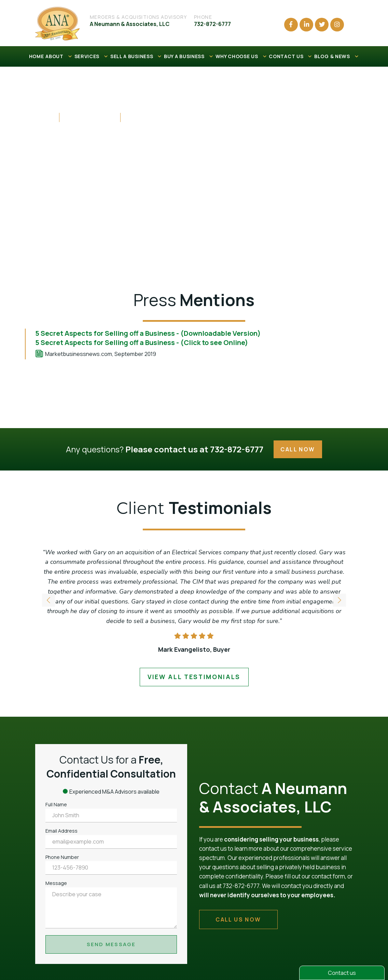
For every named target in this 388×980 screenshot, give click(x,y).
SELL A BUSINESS (136, 56)
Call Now (298, 449)
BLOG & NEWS (337, 56)
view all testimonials (194, 677)
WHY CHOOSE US (241, 56)
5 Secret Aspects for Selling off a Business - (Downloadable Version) (148, 333)
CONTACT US (291, 56)
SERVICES (92, 56)
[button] (339, 601)
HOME (37, 56)
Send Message (111, 944)
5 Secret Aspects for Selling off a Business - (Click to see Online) (142, 342)
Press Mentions (90, 117)
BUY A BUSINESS (189, 56)
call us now (238, 919)
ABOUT (59, 56)
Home (45, 117)
